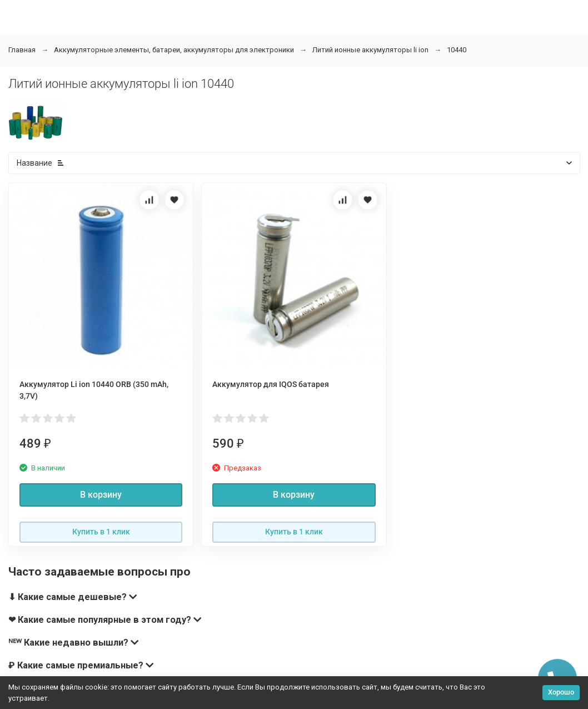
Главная (22, 50)
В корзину (101, 495)
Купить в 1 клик (101, 532)
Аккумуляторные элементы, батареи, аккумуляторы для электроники (174, 50)
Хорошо (561, 692)
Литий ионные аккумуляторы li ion (370, 50)
